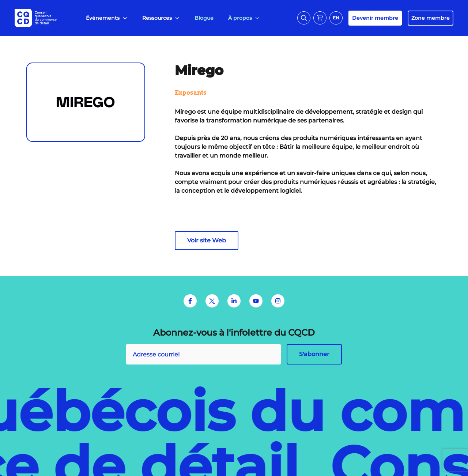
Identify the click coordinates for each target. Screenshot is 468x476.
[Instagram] (278, 301)
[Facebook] (190, 301)
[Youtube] (256, 301)
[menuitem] (107, 18)
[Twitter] (212, 301)
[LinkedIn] (234, 301)
